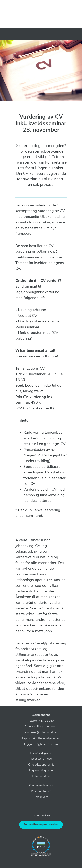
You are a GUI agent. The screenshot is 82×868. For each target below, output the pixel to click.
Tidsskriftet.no (41, 776)
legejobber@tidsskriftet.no (41, 744)
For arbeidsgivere (41, 753)
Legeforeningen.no (41, 770)
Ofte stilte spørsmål (41, 764)
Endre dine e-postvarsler (41, 824)
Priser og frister (41, 791)
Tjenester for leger (41, 759)
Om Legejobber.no (41, 785)
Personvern (41, 797)
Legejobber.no (41, 715)
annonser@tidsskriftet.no (41, 732)
